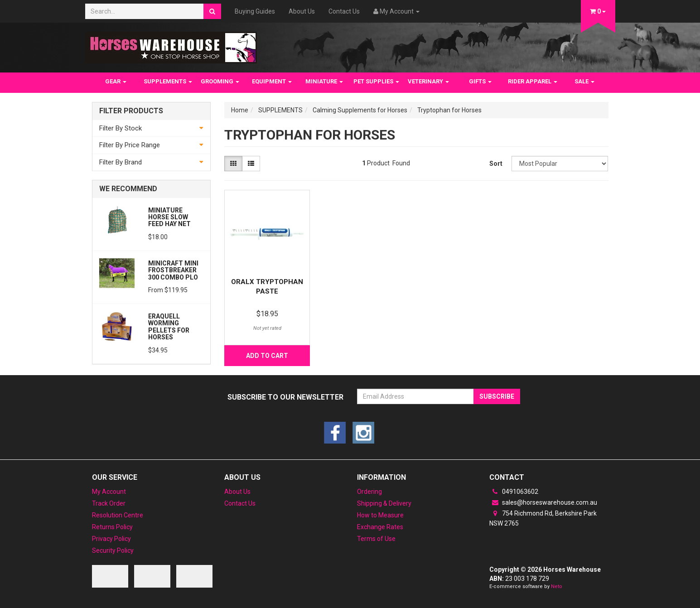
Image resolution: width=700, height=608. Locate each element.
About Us (302, 11)
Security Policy (113, 550)
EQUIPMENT (272, 81)
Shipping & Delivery (384, 503)
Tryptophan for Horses (449, 110)
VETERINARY (428, 81)
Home (240, 110)
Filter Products (131, 111)
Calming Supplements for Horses (360, 110)
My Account (109, 492)
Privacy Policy (111, 539)
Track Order (109, 503)
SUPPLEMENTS (168, 81)
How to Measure (380, 515)
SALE (584, 81)
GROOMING (220, 81)
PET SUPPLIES (376, 81)
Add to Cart (267, 356)
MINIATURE (324, 81)
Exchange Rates (380, 527)
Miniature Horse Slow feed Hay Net (169, 217)
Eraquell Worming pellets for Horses (169, 327)
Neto (557, 586)
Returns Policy (112, 527)
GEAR (116, 81)
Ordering (369, 492)
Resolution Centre (118, 515)
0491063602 (514, 492)
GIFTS (480, 81)
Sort (496, 164)
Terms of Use (376, 539)
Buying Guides (255, 11)
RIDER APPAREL (533, 81)
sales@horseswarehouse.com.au (543, 502)
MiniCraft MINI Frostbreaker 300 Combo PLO (173, 270)
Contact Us (344, 11)
